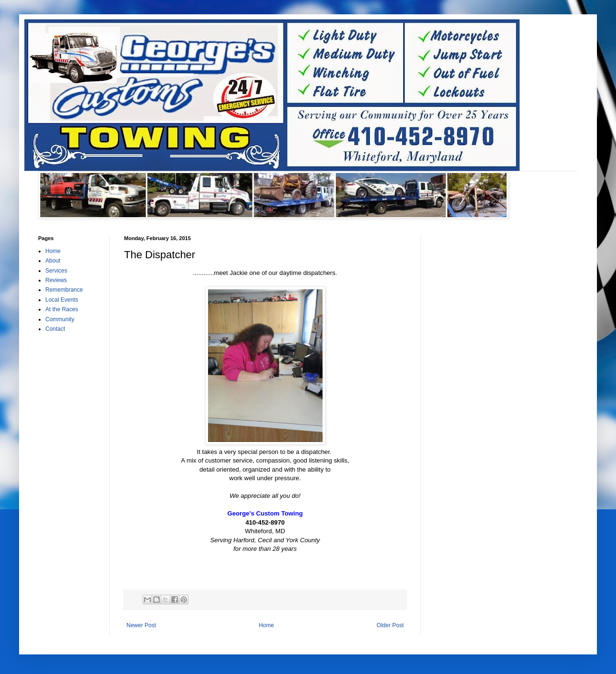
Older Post (390, 625)
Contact (55, 329)
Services (56, 271)
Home (266, 625)
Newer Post (141, 625)
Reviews (56, 280)
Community (60, 319)
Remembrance (64, 290)
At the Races (62, 309)
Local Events (62, 300)
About (53, 261)
